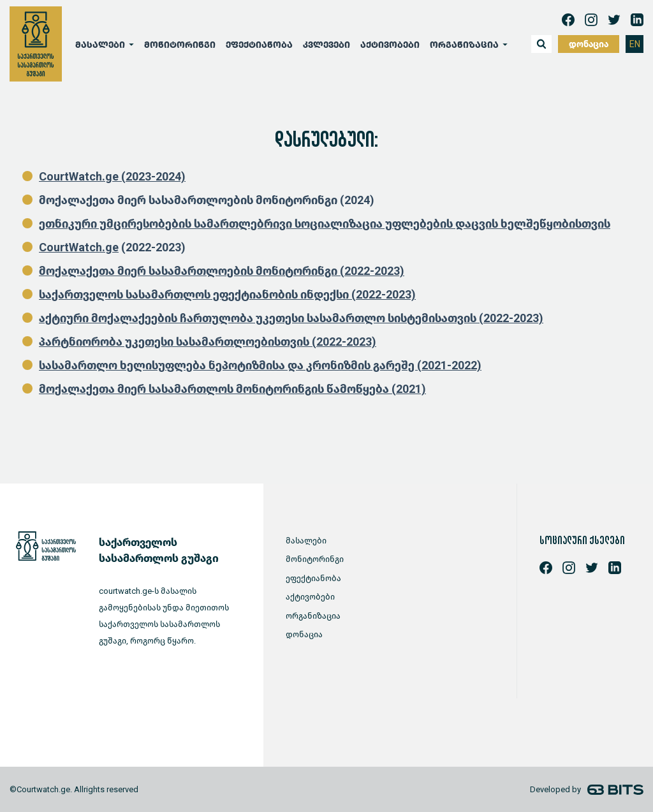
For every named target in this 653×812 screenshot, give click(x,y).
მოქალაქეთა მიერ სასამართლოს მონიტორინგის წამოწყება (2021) (232, 389)
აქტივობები (390, 45)
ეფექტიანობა (259, 45)
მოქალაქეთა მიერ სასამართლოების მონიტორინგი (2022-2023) (222, 271)
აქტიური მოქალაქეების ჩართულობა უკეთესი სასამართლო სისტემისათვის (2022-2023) (291, 318)
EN (635, 44)
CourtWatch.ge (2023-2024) (112, 177)
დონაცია (589, 44)
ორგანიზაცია (464, 45)
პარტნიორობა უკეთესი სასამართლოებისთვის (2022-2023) (208, 342)
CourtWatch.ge (79, 247)
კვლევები (326, 45)
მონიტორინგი (180, 45)
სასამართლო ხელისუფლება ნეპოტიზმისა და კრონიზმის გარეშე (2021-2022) (260, 365)
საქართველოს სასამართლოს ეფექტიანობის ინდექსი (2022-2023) (227, 295)
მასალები (100, 45)
